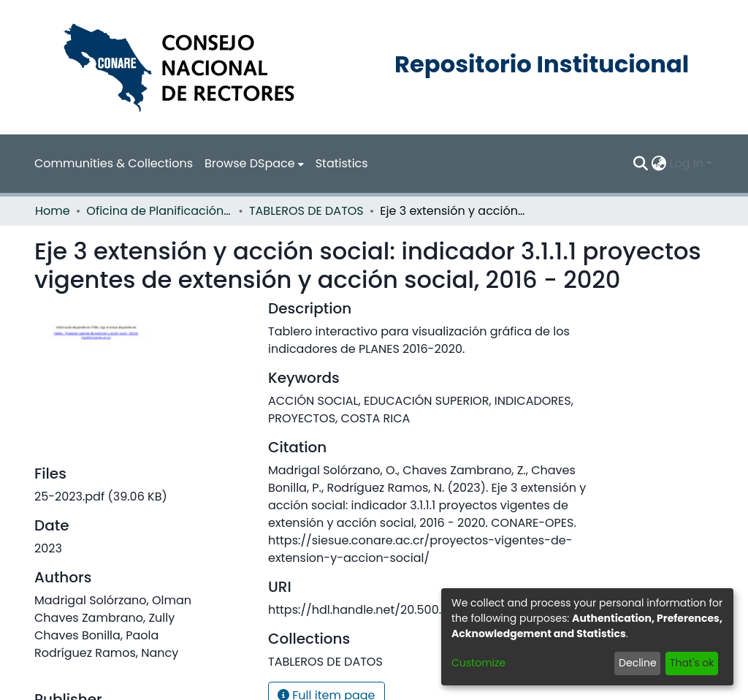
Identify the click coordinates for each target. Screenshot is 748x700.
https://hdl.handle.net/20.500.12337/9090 (388, 610)
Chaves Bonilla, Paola (96, 635)
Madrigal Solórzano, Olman (113, 600)
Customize (478, 663)
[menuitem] (254, 164)
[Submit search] (641, 164)
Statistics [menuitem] (342, 163)
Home (53, 211)
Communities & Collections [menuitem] (114, 163)
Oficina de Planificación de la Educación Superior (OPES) (159, 211)
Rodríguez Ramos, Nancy (106, 653)
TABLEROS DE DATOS (306, 211)
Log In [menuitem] (687, 163)
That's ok (692, 663)
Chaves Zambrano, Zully (104, 618)
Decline (638, 663)
